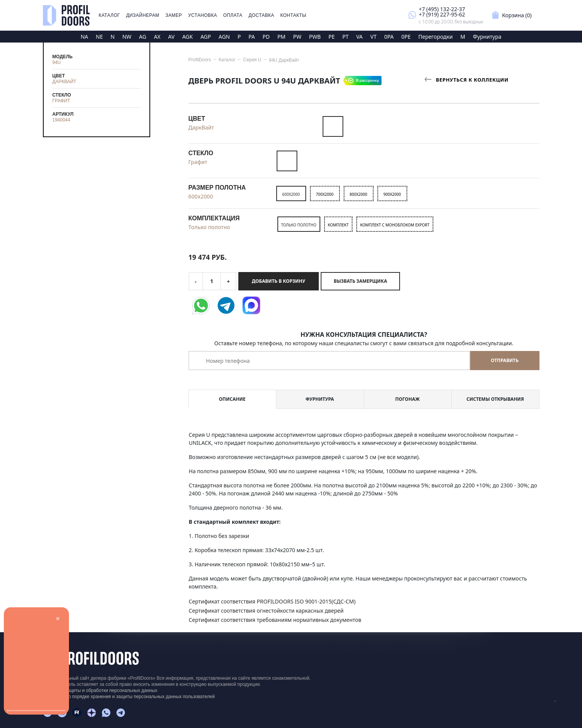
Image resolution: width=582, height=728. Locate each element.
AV (171, 37)
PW (297, 37)
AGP (206, 37)
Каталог (110, 15)
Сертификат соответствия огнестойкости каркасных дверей (266, 611)
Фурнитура (487, 37)
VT (373, 37)
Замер (174, 15)
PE (331, 37)
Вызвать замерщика (360, 281)
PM (281, 37)
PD (266, 37)
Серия (252, 60)
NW (127, 37)
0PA (389, 37)
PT (345, 37)
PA (252, 37)
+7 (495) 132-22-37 (442, 9)
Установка (202, 15)
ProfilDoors (200, 60)
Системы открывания (495, 399)
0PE (406, 37)
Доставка (261, 15)
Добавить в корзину (278, 281)
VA (360, 37)
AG (143, 37)
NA (84, 37)
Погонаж (408, 399)
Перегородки (436, 37)
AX (157, 37)
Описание (232, 399)
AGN (224, 37)
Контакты (293, 15)
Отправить (505, 360)
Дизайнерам (143, 15)
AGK (188, 37)
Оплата (233, 15)
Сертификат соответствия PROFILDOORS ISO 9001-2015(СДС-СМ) (272, 601)
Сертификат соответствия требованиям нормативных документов (275, 620)
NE (99, 37)
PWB (315, 37)
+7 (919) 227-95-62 (442, 14)
